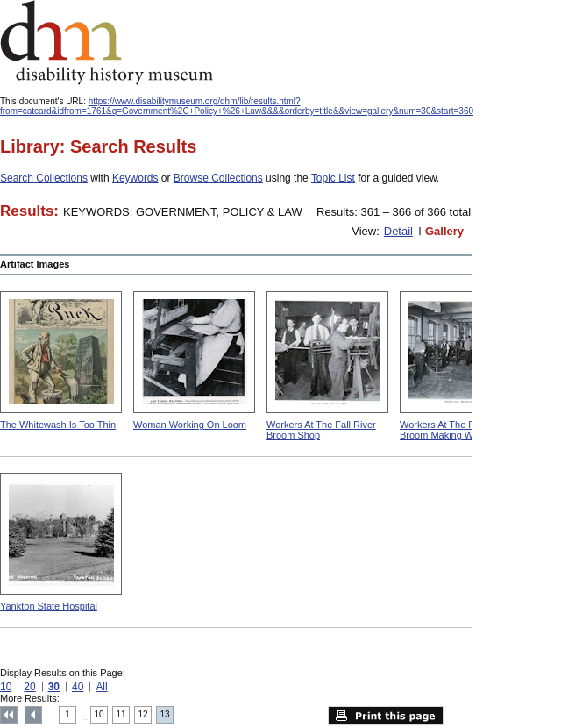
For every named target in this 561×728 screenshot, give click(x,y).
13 (165, 714)
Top (9, 715)
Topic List (333, 178)
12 (143, 714)
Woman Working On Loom (190, 425)
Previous (33, 715)
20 (29, 687)
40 (78, 687)
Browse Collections (218, 178)
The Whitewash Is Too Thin (58, 425)
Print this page (386, 716)
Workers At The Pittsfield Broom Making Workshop (454, 430)
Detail (398, 231)
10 (6, 687)
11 (121, 714)
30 (54, 687)
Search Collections (44, 178)
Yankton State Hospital (49, 606)
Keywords (135, 178)
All (101, 687)
